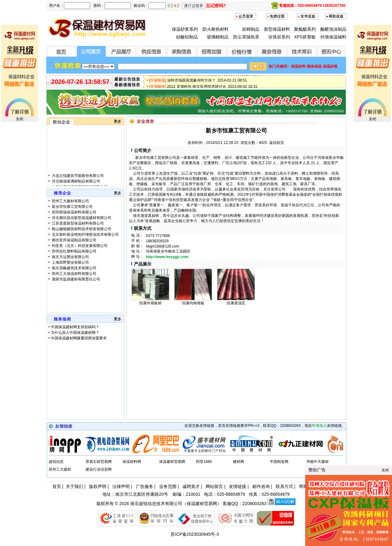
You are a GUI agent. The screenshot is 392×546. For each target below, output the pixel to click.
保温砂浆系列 (185, 29)
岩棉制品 (251, 29)
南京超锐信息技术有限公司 (156, 503)
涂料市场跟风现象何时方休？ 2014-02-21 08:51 (207, 82)
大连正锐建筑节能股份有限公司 (77, 179)
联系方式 (284, 486)
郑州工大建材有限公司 (70, 201)
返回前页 (277, 143)
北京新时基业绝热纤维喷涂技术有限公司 (85, 235)
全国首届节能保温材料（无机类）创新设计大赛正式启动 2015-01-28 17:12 (229, 75)
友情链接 (238, 486)
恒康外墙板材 (150, 303)
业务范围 (168, 486)
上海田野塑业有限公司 (70, 262)
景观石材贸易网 (99, 462)
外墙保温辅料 (333, 37)
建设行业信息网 (99, 469)
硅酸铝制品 (187, 37)
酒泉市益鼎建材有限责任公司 (76, 279)
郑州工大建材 (60, 469)
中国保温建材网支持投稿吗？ (75, 327)
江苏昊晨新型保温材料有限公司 (77, 223)
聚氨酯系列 (305, 29)
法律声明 (121, 486)
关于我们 (74, 486)
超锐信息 (56, 462)
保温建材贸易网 (172, 462)
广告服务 (145, 486)
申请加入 (319, 426)
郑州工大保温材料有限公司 (74, 274)
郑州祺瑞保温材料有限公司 (74, 212)
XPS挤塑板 (305, 37)
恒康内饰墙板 (193, 303)
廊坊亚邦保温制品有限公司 (74, 240)
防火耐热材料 (216, 29)
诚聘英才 (191, 486)
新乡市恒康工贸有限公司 (72, 207)
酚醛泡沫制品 (333, 29)
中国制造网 (279, 462)
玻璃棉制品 (218, 37)
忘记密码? (216, 6)
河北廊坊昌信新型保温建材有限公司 (81, 218)
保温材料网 (132, 462)
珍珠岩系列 (279, 37)
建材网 (238, 462)
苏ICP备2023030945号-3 (195, 534)
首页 (57, 486)
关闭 (20, 119)
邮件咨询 (261, 486)
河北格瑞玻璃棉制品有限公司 (76, 185)
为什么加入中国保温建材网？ (75, 333)
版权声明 (98, 486)
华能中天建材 (318, 462)
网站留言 (214, 486)
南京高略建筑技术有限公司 (74, 268)
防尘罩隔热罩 (246, 37)
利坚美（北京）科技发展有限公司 (79, 246)
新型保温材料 (277, 29)
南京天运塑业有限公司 (70, 257)
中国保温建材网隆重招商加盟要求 (79, 338)
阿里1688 (204, 462)
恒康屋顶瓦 (236, 303)
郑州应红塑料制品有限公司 (74, 251)
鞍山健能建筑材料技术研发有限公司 (81, 229)
